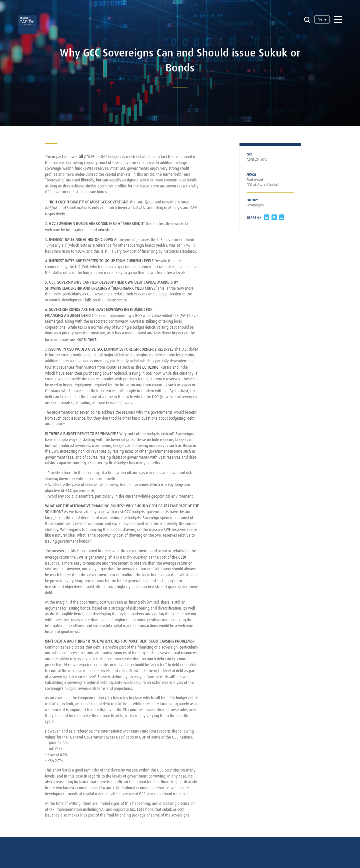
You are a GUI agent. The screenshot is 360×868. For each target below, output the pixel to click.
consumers (126, 368)
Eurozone (53, 404)
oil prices (90, 156)
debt (49, 629)
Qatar (156, 205)
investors (115, 235)
